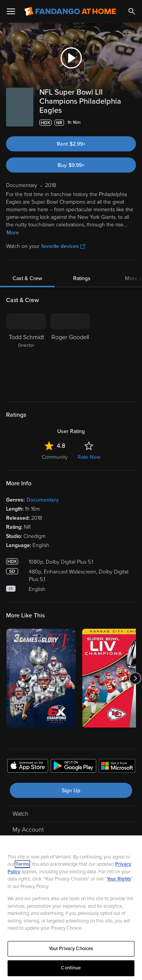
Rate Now (89, 457)
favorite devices (63, 246)
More (13, 233)
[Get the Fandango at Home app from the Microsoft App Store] (117, 767)
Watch (20, 814)
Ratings (82, 278)
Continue (71, 968)
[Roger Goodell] (70, 353)
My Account (28, 830)
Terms (22, 864)
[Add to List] (132, 123)
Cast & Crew (27, 278)
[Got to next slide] (135, 678)
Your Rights (119, 879)
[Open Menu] (11, 11)
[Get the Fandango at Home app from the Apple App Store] (28, 767)
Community (55, 457)
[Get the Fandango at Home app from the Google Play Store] (73, 767)
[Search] (132, 11)
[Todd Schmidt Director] (26, 353)
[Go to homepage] (70, 11)
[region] (71, 908)
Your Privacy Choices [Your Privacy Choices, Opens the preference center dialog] (71, 949)
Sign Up (71, 791)
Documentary (43, 500)
